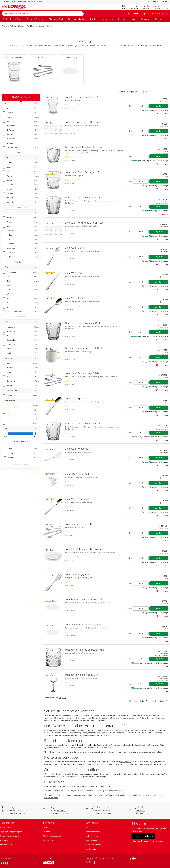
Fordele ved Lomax (93, 832)
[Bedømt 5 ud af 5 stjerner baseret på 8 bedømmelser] (72, 507)
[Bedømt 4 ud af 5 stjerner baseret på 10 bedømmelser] (72, 406)
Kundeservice (164, 2)
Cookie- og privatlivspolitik (10, 836)
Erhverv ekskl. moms (140, 841)
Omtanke (155, 2)
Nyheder (146, 14)
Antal (141, 106)
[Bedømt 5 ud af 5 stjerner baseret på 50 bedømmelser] (72, 105)
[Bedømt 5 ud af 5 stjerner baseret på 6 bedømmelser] (72, 207)
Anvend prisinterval (21, 442)
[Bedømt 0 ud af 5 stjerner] (70, 657)
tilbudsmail (61, 791)
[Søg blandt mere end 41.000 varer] (40, 14)
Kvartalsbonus (92, 840)
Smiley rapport (92, 849)
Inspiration (156, 14)
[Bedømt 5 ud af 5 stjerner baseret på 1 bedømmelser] (72, 682)
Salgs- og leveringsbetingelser (11, 832)
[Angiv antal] (141, 156)
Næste (163, 701)
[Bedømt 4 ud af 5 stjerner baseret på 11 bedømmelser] (72, 481)
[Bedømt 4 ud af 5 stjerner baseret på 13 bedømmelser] (72, 557)
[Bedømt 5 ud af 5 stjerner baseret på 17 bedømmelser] (72, 255)
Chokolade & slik (56, 19)
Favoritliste (47, 832)
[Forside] (4, 19)
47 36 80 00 (61, 811)
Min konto (47, 827)
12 (60, 698)
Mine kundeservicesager (52, 836)
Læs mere (157, 46)
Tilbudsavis (140, 811)
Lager (134, 19)
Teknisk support (6, 845)
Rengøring (122, 19)
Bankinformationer (93, 845)
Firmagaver (146, 19)
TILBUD (128, 14)
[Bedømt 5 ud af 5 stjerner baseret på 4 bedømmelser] (72, 607)
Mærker (165, 14)
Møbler (93, 19)
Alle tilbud (140, 813)
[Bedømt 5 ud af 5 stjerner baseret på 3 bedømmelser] (72, 157)
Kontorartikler (107, 19)
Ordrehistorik (48, 840)
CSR (149, 2)
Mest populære (133, 92)
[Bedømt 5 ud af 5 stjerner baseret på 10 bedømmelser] (72, 130)
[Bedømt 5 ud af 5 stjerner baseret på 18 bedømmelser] (72, 306)
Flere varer (160, 19)
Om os (89, 827)
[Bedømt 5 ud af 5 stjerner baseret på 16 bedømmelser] (72, 281)
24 (63, 698)
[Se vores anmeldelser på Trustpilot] (5, 863)
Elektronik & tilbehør (36, 19)
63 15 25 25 (65, 813)
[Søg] (81, 14)
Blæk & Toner (16, 19)
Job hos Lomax (92, 836)
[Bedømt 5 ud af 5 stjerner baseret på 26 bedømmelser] (72, 381)
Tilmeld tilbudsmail (143, 836)
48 (65, 698)
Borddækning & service (36, 26)
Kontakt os (4, 840)
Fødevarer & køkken (77, 19)
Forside (5, 26)
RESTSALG (137, 14)
